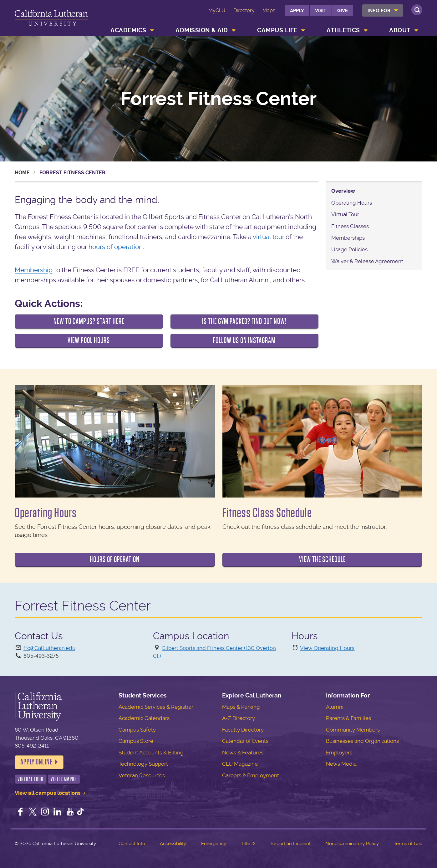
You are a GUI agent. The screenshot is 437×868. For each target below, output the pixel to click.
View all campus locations (48, 793)
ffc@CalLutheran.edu (49, 648)
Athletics (343, 30)
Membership (34, 270)
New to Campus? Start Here (89, 321)
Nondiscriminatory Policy (352, 844)
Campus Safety (137, 730)
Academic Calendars (144, 718)
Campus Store (136, 741)
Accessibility (173, 844)
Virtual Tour (345, 214)
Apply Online (36, 762)
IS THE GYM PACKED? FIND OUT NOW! (244, 321)
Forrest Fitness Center (218, 99)
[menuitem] (383, 10)
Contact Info (132, 844)
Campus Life (277, 30)
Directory (244, 10)
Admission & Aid (202, 30)
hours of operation (116, 247)
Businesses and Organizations (362, 741)
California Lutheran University (51, 19)
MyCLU (217, 10)
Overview (343, 191)
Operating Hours (352, 203)
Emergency (214, 844)
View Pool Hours (89, 340)
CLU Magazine (240, 764)
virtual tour (268, 237)
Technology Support (143, 764)
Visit (321, 11)
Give (343, 11)
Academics (128, 30)
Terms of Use (408, 844)
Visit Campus (64, 779)
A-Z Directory (239, 718)
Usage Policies (349, 249)
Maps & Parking (241, 707)
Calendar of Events (245, 741)
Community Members (353, 730)
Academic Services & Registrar (156, 707)
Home (22, 173)
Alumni (335, 707)
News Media (341, 764)
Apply (297, 11)
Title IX (248, 844)
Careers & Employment (251, 775)
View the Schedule (322, 559)
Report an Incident (291, 844)
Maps (269, 10)
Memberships (348, 238)
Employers (339, 753)
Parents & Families (348, 718)
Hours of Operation (115, 559)
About (400, 30)
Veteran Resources (142, 775)
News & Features (243, 753)
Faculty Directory (243, 730)
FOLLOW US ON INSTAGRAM (244, 340)
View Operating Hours (327, 648)
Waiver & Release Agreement (367, 261)
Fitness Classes (350, 226)
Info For (379, 11)
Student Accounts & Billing (151, 753)
